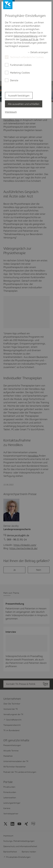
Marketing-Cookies (20, 73)
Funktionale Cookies (21, 65)
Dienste (14, 80)
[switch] (38, 52)
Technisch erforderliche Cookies (27, 57)
